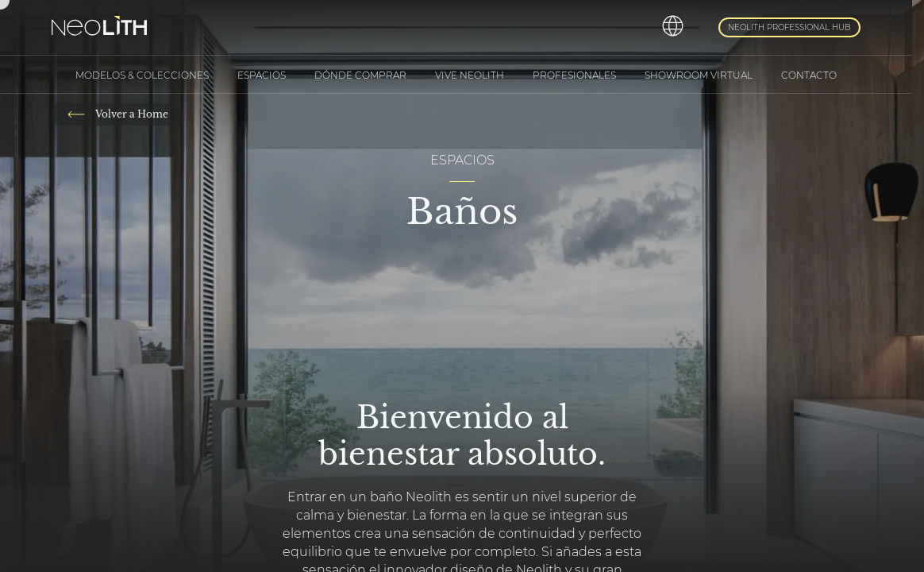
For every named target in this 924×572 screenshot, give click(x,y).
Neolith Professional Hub (789, 27)
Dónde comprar (360, 75)
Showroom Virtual (699, 75)
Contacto (809, 75)
